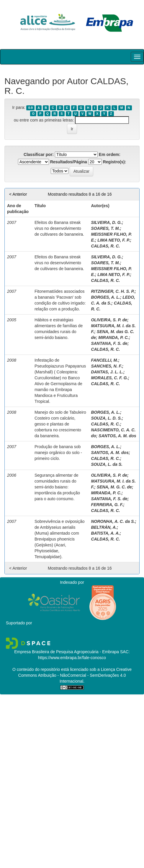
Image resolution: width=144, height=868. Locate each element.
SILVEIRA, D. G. (106, 222)
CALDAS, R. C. (105, 246)
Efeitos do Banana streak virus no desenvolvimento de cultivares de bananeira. (59, 228)
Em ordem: (110, 154)
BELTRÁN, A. (104, 527)
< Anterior (18, 194)
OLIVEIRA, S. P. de (109, 320)
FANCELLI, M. (104, 360)
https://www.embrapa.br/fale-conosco (72, 658)
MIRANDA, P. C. (113, 337)
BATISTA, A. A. (105, 533)
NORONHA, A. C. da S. (113, 521)
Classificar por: (39, 154)
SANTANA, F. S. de (109, 343)
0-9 (31, 108)
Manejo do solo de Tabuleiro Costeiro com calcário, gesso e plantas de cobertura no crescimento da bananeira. (60, 424)
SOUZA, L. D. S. (106, 418)
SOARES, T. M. (105, 228)
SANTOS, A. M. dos (117, 436)
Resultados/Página (69, 162)
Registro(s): (115, 162)
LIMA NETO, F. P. (114, 240)
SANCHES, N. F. (106, 366)
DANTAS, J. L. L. (107, 372)
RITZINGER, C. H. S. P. (113, 291)
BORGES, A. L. (105, 297)
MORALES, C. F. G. (109, 378)
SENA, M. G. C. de (114, 487)
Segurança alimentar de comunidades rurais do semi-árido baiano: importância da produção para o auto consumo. (57, 487)
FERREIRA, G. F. (107, 505)
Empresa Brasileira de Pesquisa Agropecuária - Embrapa (67, 652)
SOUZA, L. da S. (107, 464)
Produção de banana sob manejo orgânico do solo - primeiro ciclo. (58, 453)
